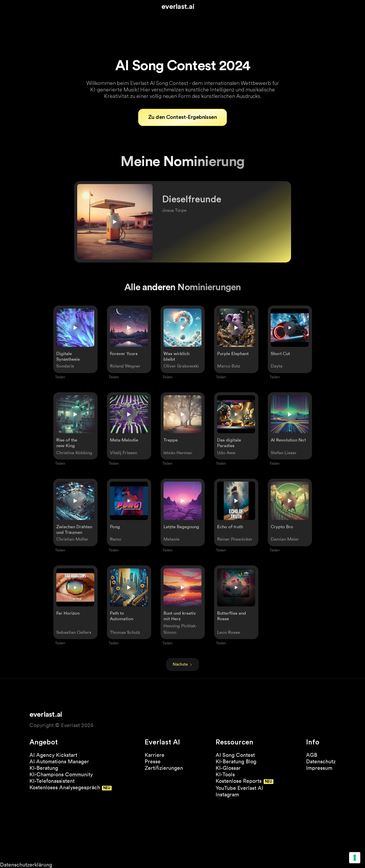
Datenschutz (321, 761)
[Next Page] (183, 664)
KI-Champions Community (61, 774)
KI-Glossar (228, 768)
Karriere (155, 755)
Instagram (227, 794)
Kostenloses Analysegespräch (65, 787)
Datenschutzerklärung (26, 865)
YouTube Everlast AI (239, 788)
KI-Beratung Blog (236, 761)
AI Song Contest (235, 755)
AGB (312, 755)
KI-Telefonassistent (52, 781)
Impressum (319, 768)
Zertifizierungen (164, 768)
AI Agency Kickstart (53, 755)
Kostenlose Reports (239, 781)
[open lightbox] (290, 339)
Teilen (60, 377)
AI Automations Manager (59, 761)
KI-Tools (225, 774)
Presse (153, 761)
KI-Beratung (44, 768)
